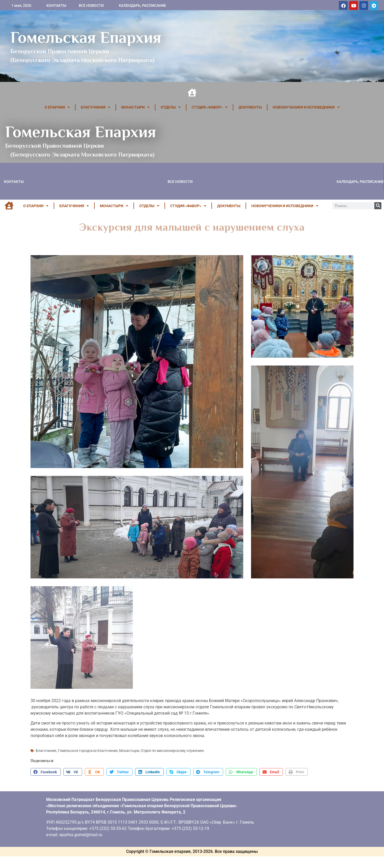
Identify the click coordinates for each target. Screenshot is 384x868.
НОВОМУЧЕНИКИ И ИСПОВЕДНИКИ (306, 107)
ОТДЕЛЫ (171, 107)
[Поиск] (378, 206)
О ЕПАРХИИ (57, 107)
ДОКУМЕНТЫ (250, 107)
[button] (46, 772)
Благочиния (46, 751)
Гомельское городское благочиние (88, 751)
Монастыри (129, 751)
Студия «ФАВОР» (210, 107)
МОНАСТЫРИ (135, 107)
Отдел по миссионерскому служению (172, 751)
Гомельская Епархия (86, 37)
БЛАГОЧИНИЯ (96, 107)
